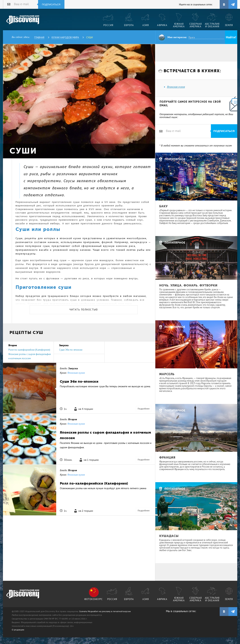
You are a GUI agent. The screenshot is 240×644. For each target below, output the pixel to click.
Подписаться (51, 4)
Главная (39, 37)
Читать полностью (84, 310)
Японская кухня (76, 373)
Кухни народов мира (65, 37)
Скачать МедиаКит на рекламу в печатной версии (105, 611)
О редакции (18, 630)
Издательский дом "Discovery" (23, 20)
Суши (90, 37)
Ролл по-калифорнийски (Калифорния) (29, 350)
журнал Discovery (23, 594)
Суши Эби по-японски (71, 350)
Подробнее (144, 409)
